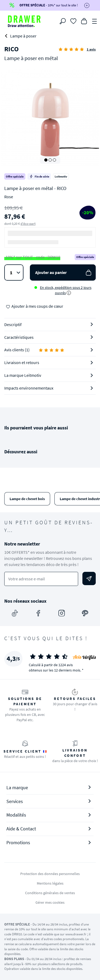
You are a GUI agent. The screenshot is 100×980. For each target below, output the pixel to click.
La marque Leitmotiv (23, 375)
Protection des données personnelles (50, 874)
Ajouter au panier (64, 273)
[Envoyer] (89, 578)
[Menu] (95, 21)
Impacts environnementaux (29, 388)
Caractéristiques (19, 337)
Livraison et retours (22, 362)
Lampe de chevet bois (27, 499)
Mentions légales (50, 883)
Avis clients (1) (35, 350)
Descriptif (13, 324)
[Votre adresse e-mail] (41, 579)
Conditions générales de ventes (50, 893)
